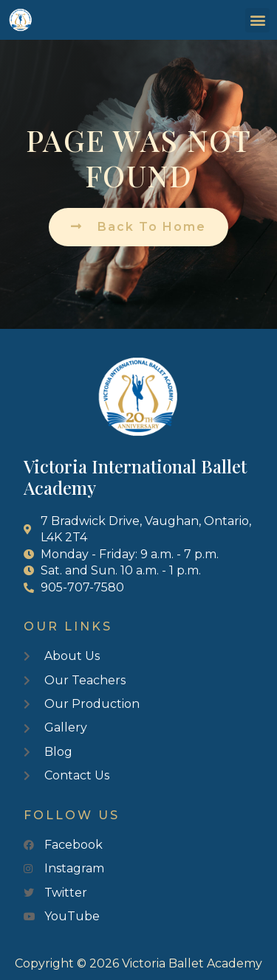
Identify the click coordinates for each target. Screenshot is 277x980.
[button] (257, 20)
